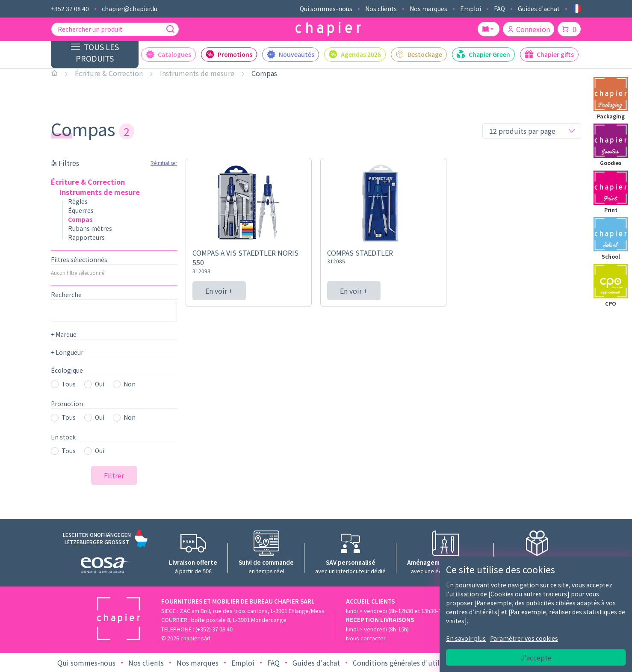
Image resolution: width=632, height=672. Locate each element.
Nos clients (381, 9)
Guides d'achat (539, 9)
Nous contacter (366, 638)
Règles (78, 201)
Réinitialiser (164, 163)
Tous (69, 384)
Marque (64, 334)
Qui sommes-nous (326, 9)
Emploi (471, 9)
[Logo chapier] (328, 29)
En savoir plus (466, 638)
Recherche (66, 295)
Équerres (81, 210)
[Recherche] (170, 29)
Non (130, 384)
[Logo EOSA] (105, 566)
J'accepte (536, 657)
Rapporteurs (86, 237)
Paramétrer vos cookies (524, 638)
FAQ (499, 9)
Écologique (67, 370)
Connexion (529, 29)
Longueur (67, 352)
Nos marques (428, 9)
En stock (63, 437)
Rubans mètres (90, 228)
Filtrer (114, 475)
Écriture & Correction (109, 73)
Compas (264, 73)
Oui (100, 384)
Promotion (67, 404)
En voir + (219, 291)
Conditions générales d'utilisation (407, 663)
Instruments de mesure (197, 73)
